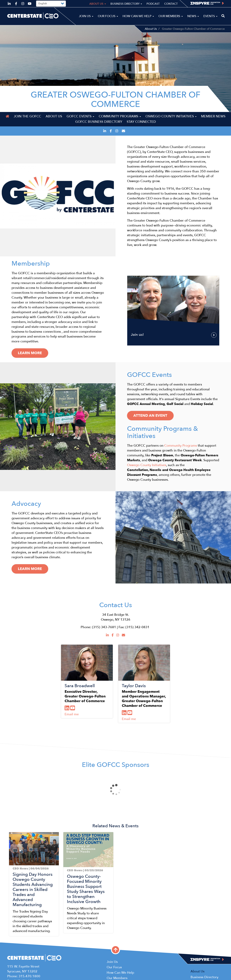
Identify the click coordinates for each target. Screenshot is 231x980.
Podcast (153, 4)
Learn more (30, 353)
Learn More (30, 569)
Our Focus (108, 16)
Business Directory (126, 4)
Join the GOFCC (27, 116)
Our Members (171, 16)
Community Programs (120, 116)
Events (210, 16)
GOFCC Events (80, 116)
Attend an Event (150, 416)
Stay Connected (141, 122)
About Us (151, 29)
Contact (171, 4)
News (193, 16)
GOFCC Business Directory (99, 122)
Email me (72, 714)
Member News (213, 116)
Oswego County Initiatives (171, 116)
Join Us (86, 16)
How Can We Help (138, 16)
